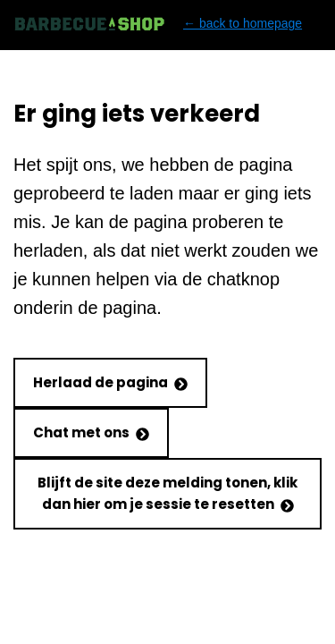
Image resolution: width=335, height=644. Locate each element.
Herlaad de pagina (110, 382)
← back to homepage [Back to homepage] (158, 24)
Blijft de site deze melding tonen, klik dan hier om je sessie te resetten (167, 493)
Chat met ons (91, 432)
